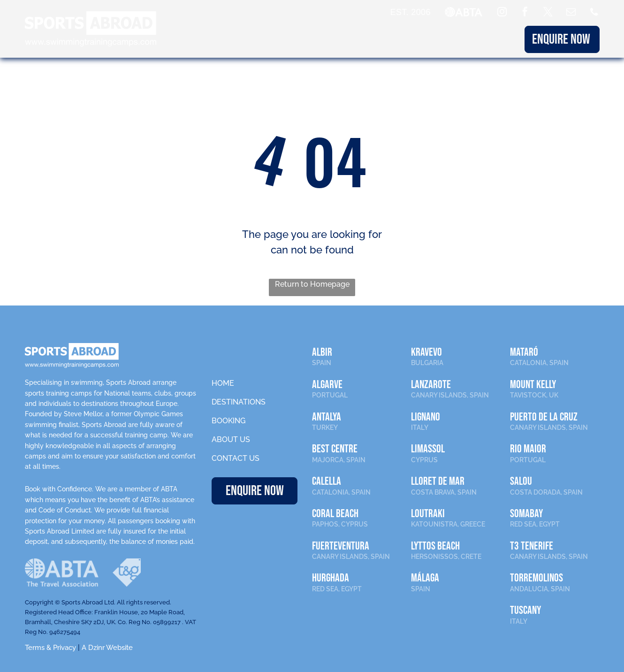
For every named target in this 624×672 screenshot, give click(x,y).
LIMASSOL (428, 449)
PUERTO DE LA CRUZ (544, 417)
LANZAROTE (431, 385)
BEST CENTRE (335, 449)
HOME (223, 383)
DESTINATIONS (326, 39)
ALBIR (322, 352)
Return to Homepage (312, 284)
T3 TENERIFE (532, 546)
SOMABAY (526, 514)
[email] (571, 13)
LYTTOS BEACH (435, 546)
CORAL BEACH (335, 514)
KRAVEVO (426, 352)
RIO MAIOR (528, 449)
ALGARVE (327, 385)
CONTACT (498, 39)
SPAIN (322, 363)
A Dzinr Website (107, 648)
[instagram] (502, 13)
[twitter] (548, 13)
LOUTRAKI (428, 514)
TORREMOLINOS (536, 578)
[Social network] (594, 13)
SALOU (521, 481)
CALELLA (327, 481)
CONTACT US (236, 458)
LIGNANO (426, 417)
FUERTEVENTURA (341, 546)
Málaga (425, 578)
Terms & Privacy (50, 648)
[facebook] (525, 13)
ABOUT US (444, 39)
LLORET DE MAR (438, 481)
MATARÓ (524, 352)
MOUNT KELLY (533, 385)
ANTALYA (327, 417)
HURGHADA (331, 578)
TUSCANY (525, 610)
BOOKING (390, 39)
